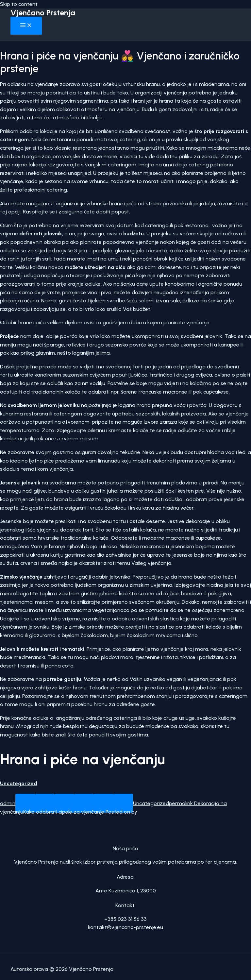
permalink (181, 803)
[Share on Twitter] (64, 803)
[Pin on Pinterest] (104, 803)
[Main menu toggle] (26, 26)
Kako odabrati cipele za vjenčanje (64, 812)
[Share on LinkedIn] (123, 803)
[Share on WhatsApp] (25, 803)
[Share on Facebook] (45, 803)
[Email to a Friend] (84, 803)
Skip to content (19, 4)
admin (8, 803)
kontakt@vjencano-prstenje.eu (125, 927)
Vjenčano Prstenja (43, 13)
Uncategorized (19, 783)
